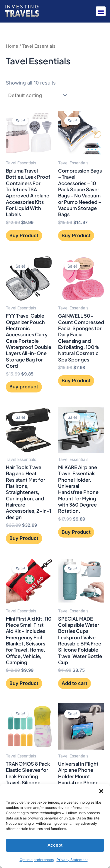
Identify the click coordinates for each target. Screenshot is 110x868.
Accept (55, 845)
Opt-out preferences (37, 860)
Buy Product (24, 235)
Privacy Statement (72, 860)
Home (12, 46)
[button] (101, 791)
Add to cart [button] (75, 683)
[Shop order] (37, 95)
